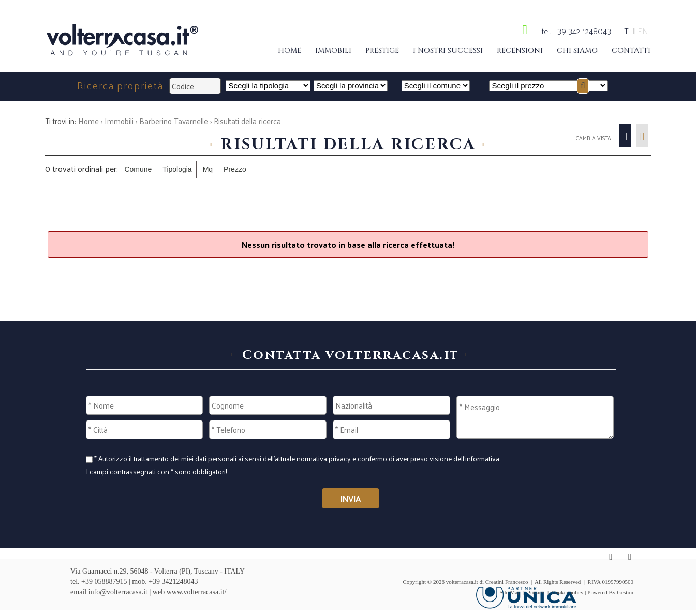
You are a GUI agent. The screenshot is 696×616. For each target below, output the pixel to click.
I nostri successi (448, 50)
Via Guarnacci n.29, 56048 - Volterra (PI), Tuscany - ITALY (158, 571)
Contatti (631, 50)
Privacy (536, 592)
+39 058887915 (104, 582)
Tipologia (177, 169)
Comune (138, 169)
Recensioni (520, 50)
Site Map (510, 592)
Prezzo (235, 169)
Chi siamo (577, 50)
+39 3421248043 (173, 582)
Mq (208, 169)
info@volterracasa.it (118, 592)
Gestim (625, 592)
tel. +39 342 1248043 (576, 31)
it (625, 31)
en (643, 31)
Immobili (333, 50)
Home (290, 50)
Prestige (382, 50)
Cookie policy (568, 592)
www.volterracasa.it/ (197, 592)
